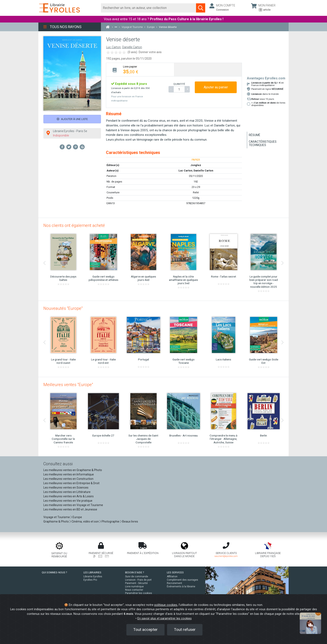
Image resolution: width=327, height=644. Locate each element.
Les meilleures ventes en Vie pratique (68, 501)
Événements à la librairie (181, 586)
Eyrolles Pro (90, 580)
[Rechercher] (149, 8)
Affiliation (172, 576)
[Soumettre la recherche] (201, 8)
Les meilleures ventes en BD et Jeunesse (70, 509)
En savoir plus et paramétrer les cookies (165, 618)
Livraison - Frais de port (138, 580)
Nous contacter (134, 590)
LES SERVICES (175, 573)
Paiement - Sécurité (136, 583)
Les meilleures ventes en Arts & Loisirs (69, 496)
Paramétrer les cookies (139, 593)
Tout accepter (145, 630)
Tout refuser (185, 630)
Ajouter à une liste (72, 119)
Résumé (255, 135)
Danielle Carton (132, 47)
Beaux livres (130, 521)
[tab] (140, 69)
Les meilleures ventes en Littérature (67, 492)
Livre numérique (134, 586)
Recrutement (174, 583)
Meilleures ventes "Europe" (68, 385)
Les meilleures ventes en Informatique (69, 474)
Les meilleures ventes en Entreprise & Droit (71, 483)
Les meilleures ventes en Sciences (66, 488)
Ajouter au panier (216, 87)
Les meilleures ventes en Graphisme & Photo (73, 470)
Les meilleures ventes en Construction (68, 479)
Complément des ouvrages (182, 580)
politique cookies (166, 605)
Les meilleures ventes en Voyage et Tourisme (73, 505)
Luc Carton (113, 47)
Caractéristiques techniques (263, 143)
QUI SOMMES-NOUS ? (54, 573)
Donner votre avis (150, 52)
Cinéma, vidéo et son (85, 521)
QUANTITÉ (179, 84)
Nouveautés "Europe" (63, 308)
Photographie (111, 521)
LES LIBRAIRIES (92, 573)
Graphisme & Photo (56, 521)
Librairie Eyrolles (93, 576)
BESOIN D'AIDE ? (135, 573)
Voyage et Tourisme (57, 517)
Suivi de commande (137, 576)
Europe (77, 517)
